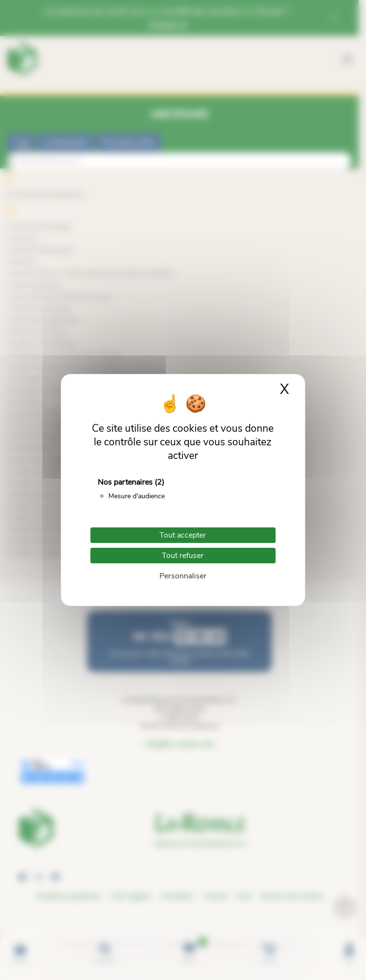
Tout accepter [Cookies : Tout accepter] (183, 535)
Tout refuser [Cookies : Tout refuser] (183, 556)
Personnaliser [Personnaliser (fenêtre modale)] (183, 576)
